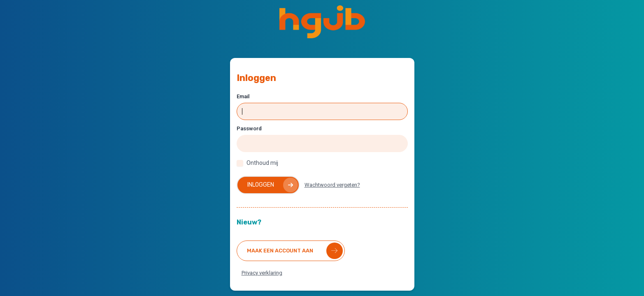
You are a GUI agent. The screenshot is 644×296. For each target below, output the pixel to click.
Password (249, 128)
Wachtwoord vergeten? (332, 185)
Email (243, 96)
